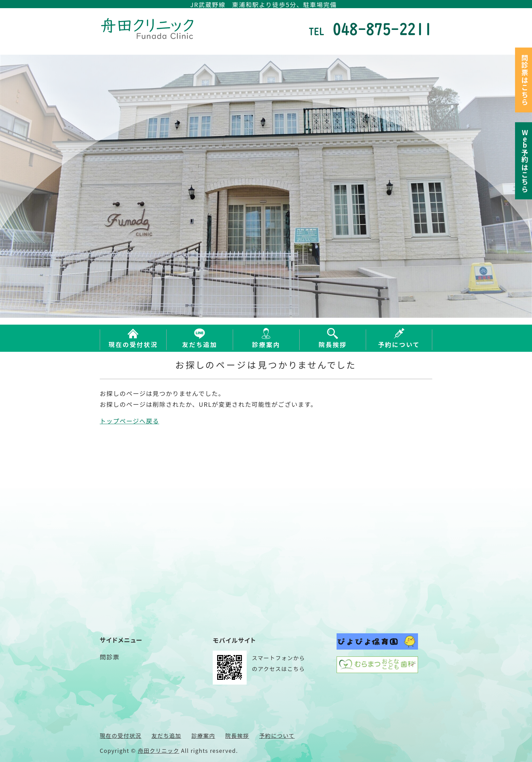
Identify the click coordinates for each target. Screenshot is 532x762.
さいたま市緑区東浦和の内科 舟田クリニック (149, 29)
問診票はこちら (525, 80)
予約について (399, 344)
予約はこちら (525, 161)
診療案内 (266, 344)
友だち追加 (200, 344)
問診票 (110, 657)
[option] (266, 186)
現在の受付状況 (133, 344)
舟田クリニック (159, 750)
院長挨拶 (333, 344)
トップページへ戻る (129, 421)
